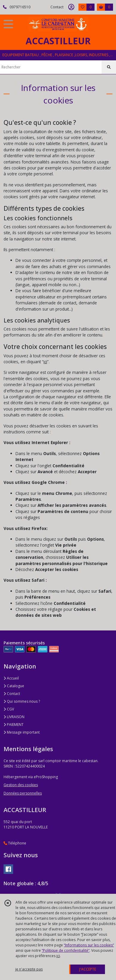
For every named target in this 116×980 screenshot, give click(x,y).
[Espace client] (71, 7)
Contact (57, 7)
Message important (22, 732)
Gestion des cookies (21, 785)
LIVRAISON (14, 717)
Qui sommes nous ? (22, 701)
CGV (9, 709)
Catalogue (14, 686)
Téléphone (15, 843)
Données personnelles (23, 793)
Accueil (11, 678)
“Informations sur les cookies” (89, 945)
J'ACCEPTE (88, 969)
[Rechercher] (109, 67)
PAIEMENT (14, 725)
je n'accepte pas (29, 969)
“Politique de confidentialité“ (66, 950)
